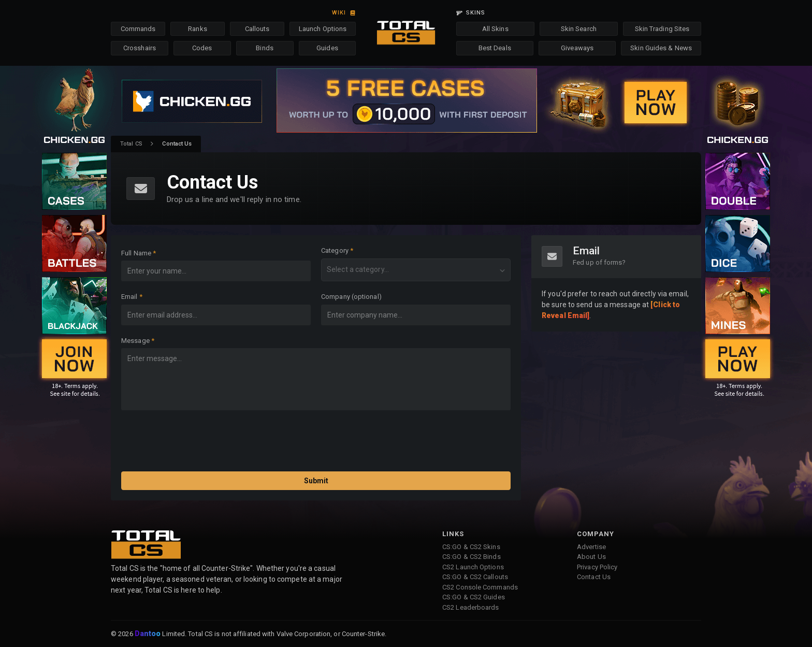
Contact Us (594, 577)
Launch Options (323, 29)
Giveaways (577, 48)
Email (129, 297)
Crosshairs (140, 48)
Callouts (257, 29)
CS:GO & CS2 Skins (471, 547)
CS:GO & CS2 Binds (472, 557)
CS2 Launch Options (473, 567)
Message (135, 341)
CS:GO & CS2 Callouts (475, 577)
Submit (316, 481)
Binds (265, 48)
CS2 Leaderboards (471, 607)
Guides (327, 48)
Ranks (198, 29)
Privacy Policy (597, 567)
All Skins (495, 29)
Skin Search (579, 29)
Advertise (591, 547)
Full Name (136, 253)
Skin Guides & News (661, 48)
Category (335, 250)
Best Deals (495, 48)
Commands (138, 29)
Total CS (131, 144)
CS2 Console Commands (480, 587)
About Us (591, 557)
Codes (202, 48)
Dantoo (148, 634)
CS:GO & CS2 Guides (474, 597)
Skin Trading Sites (662, 29)
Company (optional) (351, 297)
